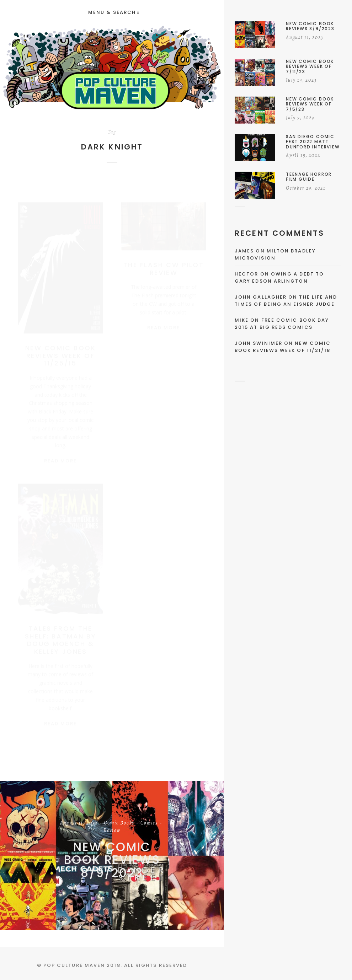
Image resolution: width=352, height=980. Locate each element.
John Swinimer (258, 343)
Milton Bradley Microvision (275, 254)
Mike (242, 320)
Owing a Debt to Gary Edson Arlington (279, 277)
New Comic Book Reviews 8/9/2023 (112, 860)
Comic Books (119, 823)
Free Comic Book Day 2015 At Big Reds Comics (282, 324)
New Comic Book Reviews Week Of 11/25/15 (60, 349)
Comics (149, 823)
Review (112, 831)
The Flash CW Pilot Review (164, 262)
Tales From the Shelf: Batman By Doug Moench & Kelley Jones (60, 636)
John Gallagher (261, 297)
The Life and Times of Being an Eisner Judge (286, 301)
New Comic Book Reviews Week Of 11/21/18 (283, 347)
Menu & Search (113, 12)
